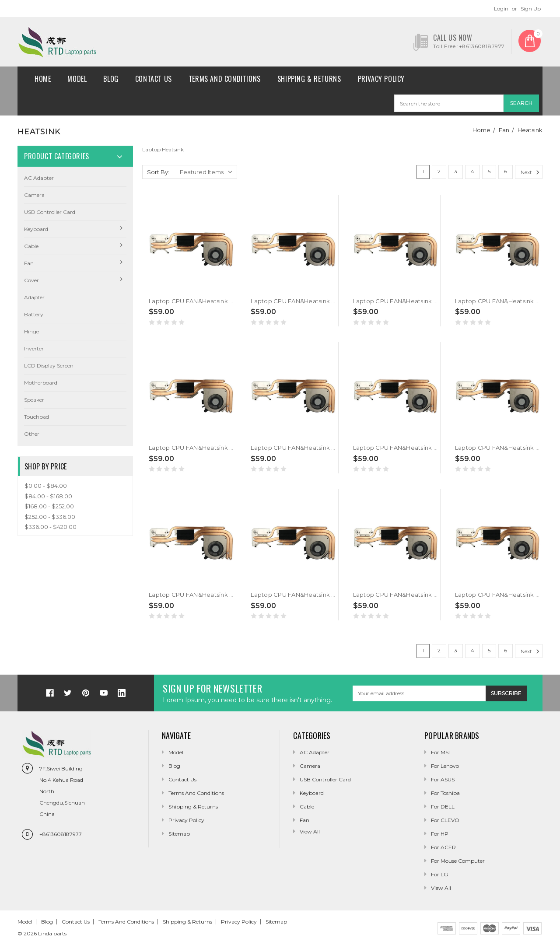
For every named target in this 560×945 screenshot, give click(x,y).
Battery (34, 314)
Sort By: (158, 172)
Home (43, 79)
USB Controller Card (50, 212)
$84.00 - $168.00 (48, 496)
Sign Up (531, 9)
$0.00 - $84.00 (46, 486)
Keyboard (36, 229)
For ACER (443, 847)
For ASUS (443, 779)
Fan (504, 130)
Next (531, 172)
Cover (31, 280)
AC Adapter (39, 178)
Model (77, 79)
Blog (111, 79)
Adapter (34, 297)
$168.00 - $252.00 (49, 506)
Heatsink (530, 130)
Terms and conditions (225, 79)
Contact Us (154, 79)
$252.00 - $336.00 (50, 517)
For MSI (440, 752)
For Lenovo (445, 766)
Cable (31, 246)
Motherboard (41, 383)
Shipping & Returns (309, 79)
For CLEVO (445, 820)
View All (441, 888)
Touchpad (37, 417)
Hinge (31, 331)
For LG (439, 874)
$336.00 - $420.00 (51, 527)
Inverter (34, 348)
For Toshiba (445, 793)
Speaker (34, 400)
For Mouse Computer (458, 861)
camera (34, 195)
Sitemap (179, 834)
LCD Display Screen (49, 366)
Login (501, 9)
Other (32, 434)
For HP (440, 834)
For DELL (443, 807)
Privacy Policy (381, 79)
